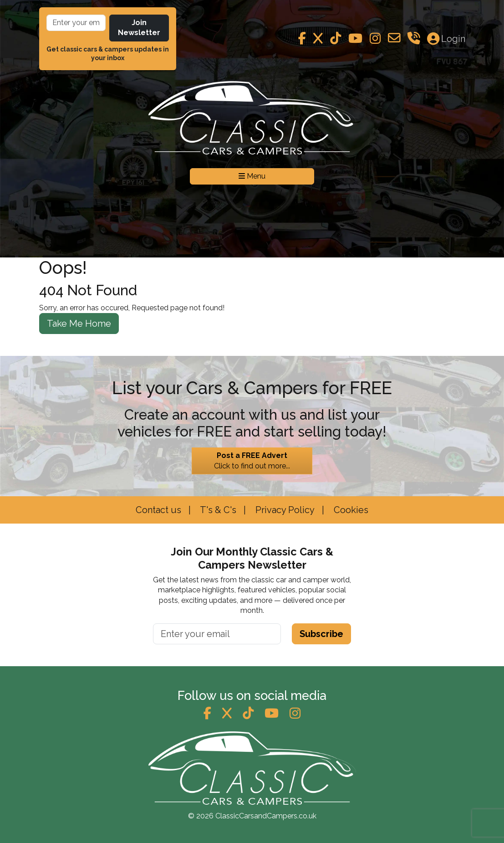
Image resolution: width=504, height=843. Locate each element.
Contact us (158, 510)
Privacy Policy (284, 510)
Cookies (350, 510)
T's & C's (217, 510)
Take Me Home (79, 324)
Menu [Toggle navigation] (252, 176)
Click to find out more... (252, 460)
